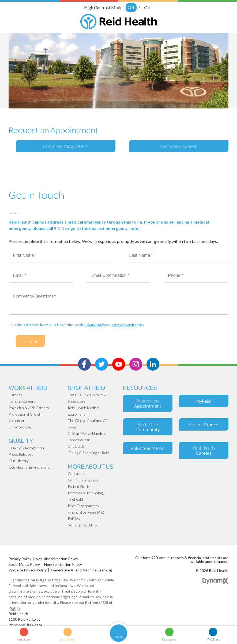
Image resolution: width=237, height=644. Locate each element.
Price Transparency (83, 506)
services (24, 639)
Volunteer (17, 421)
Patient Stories (80, 486)
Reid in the (148, 427)
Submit (30, 341)
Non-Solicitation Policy (63, 564)
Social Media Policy (24, 564)
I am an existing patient (65, 146)
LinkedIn (153, 364)
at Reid (148, 448)
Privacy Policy (95, 325)
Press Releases (21, 454)
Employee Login (21, 427)
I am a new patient (179, 146)
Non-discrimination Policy (57, 559)
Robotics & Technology (86, 493)
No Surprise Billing (82, 525)
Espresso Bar (79, 440)
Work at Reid (28, 387)
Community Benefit (83, 480)
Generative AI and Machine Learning (81, 570)
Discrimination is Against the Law (38, 580)
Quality (21, 440)
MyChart (213, 639)
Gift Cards (76, 446)
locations (169, 639)
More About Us (91, 466)
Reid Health (204, 450)
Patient (204, 424)
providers (67, 639)
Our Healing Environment (29, 467)
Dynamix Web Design (215, 581)
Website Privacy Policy (28, 570)
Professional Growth (26, 414)
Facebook (84, 364)
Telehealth (76, 499)
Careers (15, 395)
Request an (148, 403)
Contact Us (77, 474)
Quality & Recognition (26, 448)
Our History (19, 461)
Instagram (136, 364)
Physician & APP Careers (29, 408)
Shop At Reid (86, 387)
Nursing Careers (22, 401)
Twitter (101, 364)
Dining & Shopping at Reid (88, 453)
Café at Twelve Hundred (87, 433)
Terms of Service (124, 325)
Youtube (119, 364)
